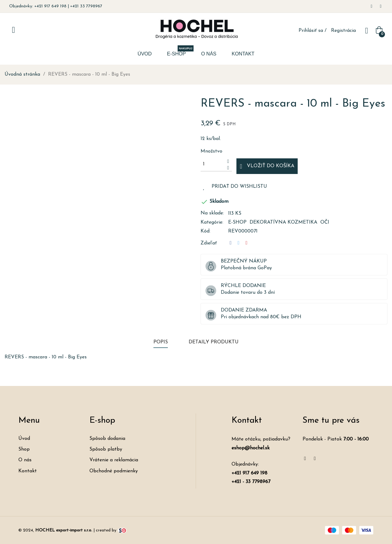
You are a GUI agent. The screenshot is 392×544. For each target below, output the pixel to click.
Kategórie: (212, 222)
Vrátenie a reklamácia (114, 460)
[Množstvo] (213, 164)
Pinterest (247, 243)
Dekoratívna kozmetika (283, 222)
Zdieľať (231, 243)
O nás (25, 460)
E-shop (237, 222)
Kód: (205, 231)
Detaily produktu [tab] (214, 342)
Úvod (24, 439)
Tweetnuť (239, 243)
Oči (325, 222)
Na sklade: (212, 213)
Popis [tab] (161, 342)
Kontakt (28, 471)
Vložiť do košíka (267, 166)
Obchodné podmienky (114, 471)
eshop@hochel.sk (251, 448)
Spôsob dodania (107, 439)
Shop (24, 449)
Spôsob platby (106, 449)
